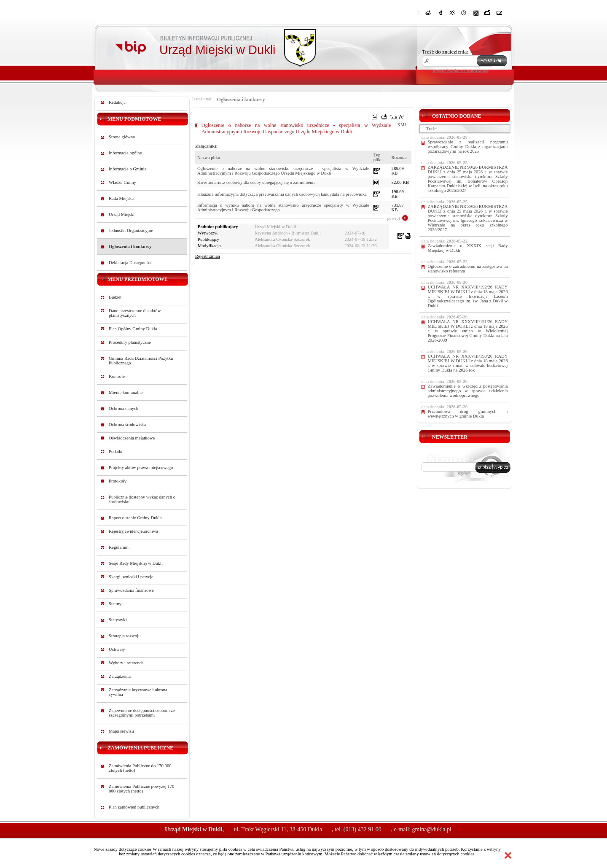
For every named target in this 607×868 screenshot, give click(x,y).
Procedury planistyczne (130, 342)
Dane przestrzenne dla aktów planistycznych (135, 313)
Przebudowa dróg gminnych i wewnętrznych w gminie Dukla (468, 414)
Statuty (115, 604)
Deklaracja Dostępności (130, 263)
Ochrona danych (124, 408)
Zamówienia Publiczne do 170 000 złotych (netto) (140, 768)
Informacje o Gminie (128, 169)
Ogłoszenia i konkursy (130, 247)
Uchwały (117, 649)
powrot (393, 218)
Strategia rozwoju (125, 636)
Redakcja (117, 102)
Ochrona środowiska (127, 425)
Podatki (116, 452)
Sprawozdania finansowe (131, 590)
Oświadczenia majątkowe (132, 438)
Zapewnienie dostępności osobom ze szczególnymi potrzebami (142, 713)
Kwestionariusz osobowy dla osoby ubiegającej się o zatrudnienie (256, 182)
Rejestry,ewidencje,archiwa (133, 531)
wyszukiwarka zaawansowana (460, 70)
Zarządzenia (120, 676)
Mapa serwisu (121, 731)
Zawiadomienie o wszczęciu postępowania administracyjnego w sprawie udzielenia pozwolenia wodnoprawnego (468, 391)
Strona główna (122, 137)
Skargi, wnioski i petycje (131, 577)
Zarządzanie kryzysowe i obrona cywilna (138, 692)
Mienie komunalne (126, 392)
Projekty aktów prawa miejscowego (141, 468)
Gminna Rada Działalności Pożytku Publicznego (141, 361)
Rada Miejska (121, 198)
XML (402, 125)
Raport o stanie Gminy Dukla (135, 518)
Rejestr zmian (208, 256)
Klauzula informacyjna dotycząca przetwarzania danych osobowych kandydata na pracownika (282, 194)
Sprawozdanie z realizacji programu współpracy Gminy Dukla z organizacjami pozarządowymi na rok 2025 (468, 147)
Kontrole (117, 376)
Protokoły (118, 481)
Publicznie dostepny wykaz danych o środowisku (142, 499)
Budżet (115, 297)
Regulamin (119, 547)
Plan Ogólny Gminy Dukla (133, 329)
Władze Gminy (122, 182)
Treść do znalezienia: (445, 52)
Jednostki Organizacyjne (131, 230)
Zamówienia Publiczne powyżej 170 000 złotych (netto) (141, 789)
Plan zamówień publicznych (134, 807)
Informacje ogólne (125, 153)
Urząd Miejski (122, 214)
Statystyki (118, 620)
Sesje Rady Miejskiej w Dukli (136, 563)
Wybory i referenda (126, 663)
